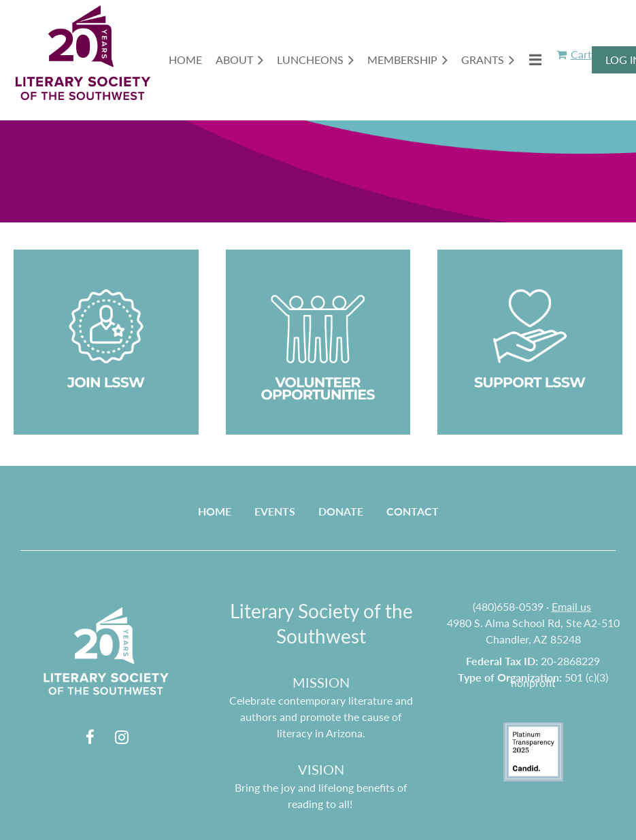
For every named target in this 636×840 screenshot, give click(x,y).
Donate (341, 511)
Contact (413, 511)
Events (275, 511)
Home (215, 511)
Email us (571, 606)
